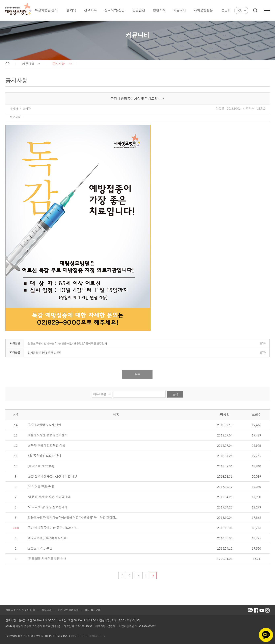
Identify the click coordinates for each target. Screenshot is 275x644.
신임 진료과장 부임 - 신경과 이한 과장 (52, 476)
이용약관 (47, 610)
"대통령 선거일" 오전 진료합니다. (49, 497)
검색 (175, 394)
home (9, 64)
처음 (122, 575)
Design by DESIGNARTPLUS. (88, 636)
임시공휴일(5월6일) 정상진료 (45, 353)
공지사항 (59, 64)
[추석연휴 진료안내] (41, 487)
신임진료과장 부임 (40, 548)
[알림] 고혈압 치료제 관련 (44, 425)
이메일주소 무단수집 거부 (20, 610)
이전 (129, 575)
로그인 (226, 10)
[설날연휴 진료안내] (41, 466)
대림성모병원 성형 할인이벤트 (48, 435)
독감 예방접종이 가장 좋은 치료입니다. (53, 528)
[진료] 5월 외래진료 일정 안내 (47, 559)
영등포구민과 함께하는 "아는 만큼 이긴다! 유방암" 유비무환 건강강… (73, 518)
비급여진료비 (93, 610)
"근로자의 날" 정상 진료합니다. (48, 507)
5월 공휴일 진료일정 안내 (44, 456)
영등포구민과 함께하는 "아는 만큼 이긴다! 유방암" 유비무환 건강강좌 (67, 343)
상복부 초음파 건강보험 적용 (47, 446)
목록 (137, 374)
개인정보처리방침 (68, 610)
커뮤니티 (28, 64)
